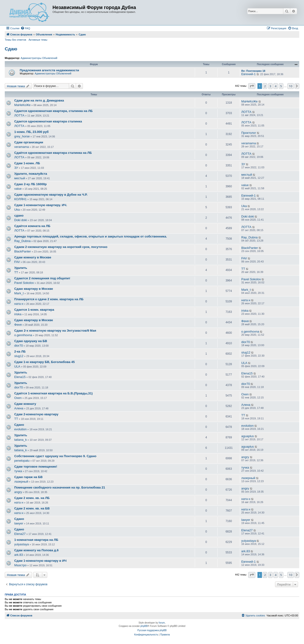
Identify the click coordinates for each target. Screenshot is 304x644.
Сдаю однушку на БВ (31, 341)
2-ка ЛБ (20, 351)
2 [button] (265, 86)
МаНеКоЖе (22, 105)
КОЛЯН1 (20, 199)
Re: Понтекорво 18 (253, 71)
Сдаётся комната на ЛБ (32, 226)
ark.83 (19, 555)
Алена (19, 408)
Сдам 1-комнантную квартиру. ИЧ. (41, 205)
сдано (19, 215)
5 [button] (281, 86)
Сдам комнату (25, 404)
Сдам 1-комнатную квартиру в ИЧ (40, 561)
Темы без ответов (15, 40)
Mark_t (19, 293)
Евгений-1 (249, 74)
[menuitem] (25, 28)
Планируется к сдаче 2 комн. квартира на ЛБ (49, 299)
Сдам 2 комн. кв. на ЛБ (32, 498)
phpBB (144, 626)
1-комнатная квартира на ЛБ (36, 540)
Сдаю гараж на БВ (28, 477)
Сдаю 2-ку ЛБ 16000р (31, 184)
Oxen (18, 398)
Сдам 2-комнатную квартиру (36, 414)
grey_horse (22, 136)
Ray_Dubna (22, 241)
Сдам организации (29, 142)
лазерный (21, 482)
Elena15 (20, 377)
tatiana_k (21, 440)
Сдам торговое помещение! (36, 467)
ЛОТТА (19, 115)
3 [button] (270, 86)
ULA (17, 366)
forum (162, 623)
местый (20, 178)
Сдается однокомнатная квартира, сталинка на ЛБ (53, 111)
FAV (17, 262)
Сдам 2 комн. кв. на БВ (32, 508)
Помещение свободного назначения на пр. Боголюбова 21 (60, 487)
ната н (19, 304)
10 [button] (291, 86)
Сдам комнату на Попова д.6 (36, 550)
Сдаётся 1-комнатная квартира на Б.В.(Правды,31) (53, 393)
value (18, 189)
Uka (17, 210)
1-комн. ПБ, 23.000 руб (31, 132)
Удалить (21, 268)
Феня (18, 325)
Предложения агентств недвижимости (49, 70)
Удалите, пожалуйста (31, 174)
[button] (252, 86)
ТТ (16, 272)
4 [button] (276, 86)
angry (245, 457)
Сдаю (11, 49)
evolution (20, 429)
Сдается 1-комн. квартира (34, 310)
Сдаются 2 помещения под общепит (42, 278)
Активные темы (38, 40)
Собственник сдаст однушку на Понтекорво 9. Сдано (55, 456)
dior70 (19, 346)
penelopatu (22, 461)
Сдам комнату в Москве (33, 257)
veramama (21, 147)
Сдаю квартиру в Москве (34, 289)
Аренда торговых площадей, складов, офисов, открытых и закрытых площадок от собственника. (91, 236)
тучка (18, 471)
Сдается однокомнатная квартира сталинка (48, 121)
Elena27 (20, 534)
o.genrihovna (23, 335)
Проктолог (249, 133)
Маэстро (20, 565)
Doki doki (21, 220)
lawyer (19, 523)
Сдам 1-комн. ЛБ (27, 163)
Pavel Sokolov (24, 283)
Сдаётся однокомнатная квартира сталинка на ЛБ (53, 153)
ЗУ (16, 168)
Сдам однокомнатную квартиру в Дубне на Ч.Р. (51, 195)
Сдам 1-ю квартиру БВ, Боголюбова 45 (45, 362)
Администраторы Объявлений (39, 58)
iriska (18, 314)
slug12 (19, 356)
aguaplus (248, 436)
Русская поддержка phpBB (152, 630)
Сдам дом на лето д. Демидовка (39, 100)
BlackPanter (23, 251)
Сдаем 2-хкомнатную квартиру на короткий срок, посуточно (61, 247)
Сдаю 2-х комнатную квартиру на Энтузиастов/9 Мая (55, 331)
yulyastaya (21, 544)
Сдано (19, 425)
